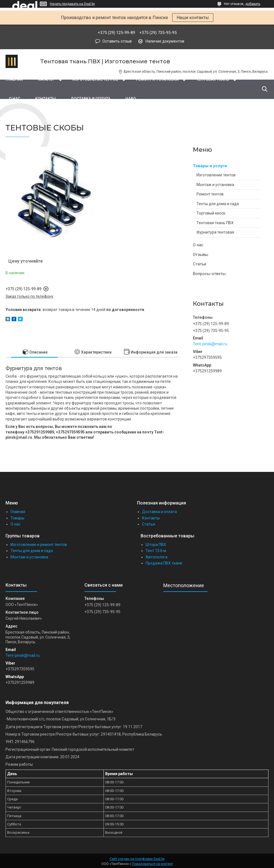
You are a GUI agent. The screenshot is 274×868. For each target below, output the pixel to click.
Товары (17, 518)
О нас (15, 99)
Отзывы (201, 255)
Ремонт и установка (157, 79)
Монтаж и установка (215, 185)
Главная (14, 79)
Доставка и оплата (91, 99)
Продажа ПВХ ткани (164, 563)
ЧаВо (131, 99)
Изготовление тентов (95, 79)
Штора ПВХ (156, 545)
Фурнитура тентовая (215, 232)
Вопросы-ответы (209, 274)
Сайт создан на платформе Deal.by (137, 859)
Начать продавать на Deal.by (72, 4)
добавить (253, 4)
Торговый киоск (211, 213)
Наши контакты (193, 18)
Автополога (157, 557)
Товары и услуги (210, 166)
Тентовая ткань (213, 79)
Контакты (45, 99)
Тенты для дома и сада (218, 204)
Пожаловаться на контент (152, 864)
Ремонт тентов (210, 194)
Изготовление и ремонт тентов (39, 545)
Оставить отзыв (117, 41)
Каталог (46, 79)
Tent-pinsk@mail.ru (210, 344)
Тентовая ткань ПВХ (215, 223)
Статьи (200, 264)
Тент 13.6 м (156, 551)
